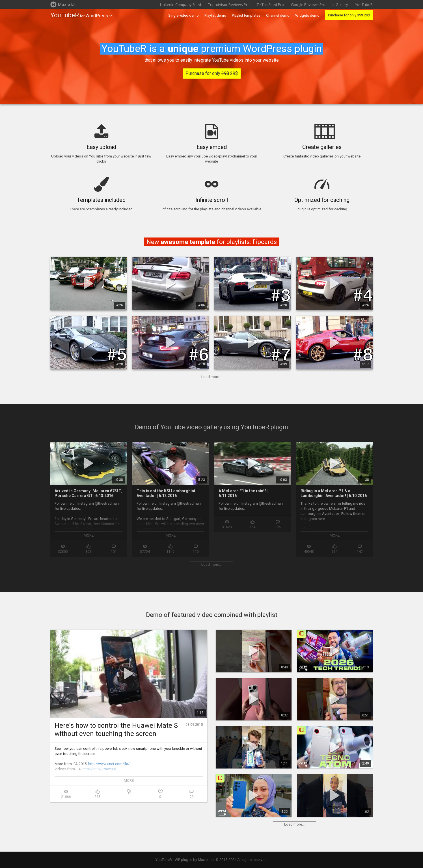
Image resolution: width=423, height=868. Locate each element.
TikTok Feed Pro (270, 5)
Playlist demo (215, 15)
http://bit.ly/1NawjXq (99, 769)
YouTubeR (364, 5)
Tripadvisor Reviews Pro (229, 5)
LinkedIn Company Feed (181, 5)
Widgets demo (307, 15)
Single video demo (184, 15)
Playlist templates (246, 15)
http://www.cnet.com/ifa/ (109, 764)
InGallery (340, 5)
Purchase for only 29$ (349, 15)
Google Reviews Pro (308, 5)
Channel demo (278, 15)
